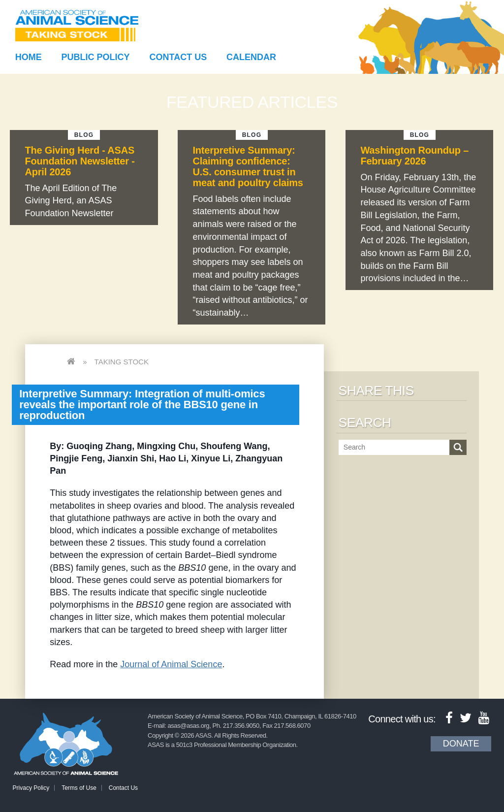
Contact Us (178, 57)
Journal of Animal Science (171, 664)
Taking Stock (122, 362)
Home (29, 57)
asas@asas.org (189, 726)
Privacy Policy (31, 788)
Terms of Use (79, 788)
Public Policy (96, 57)
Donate (461, 744)
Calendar (251, 57)
